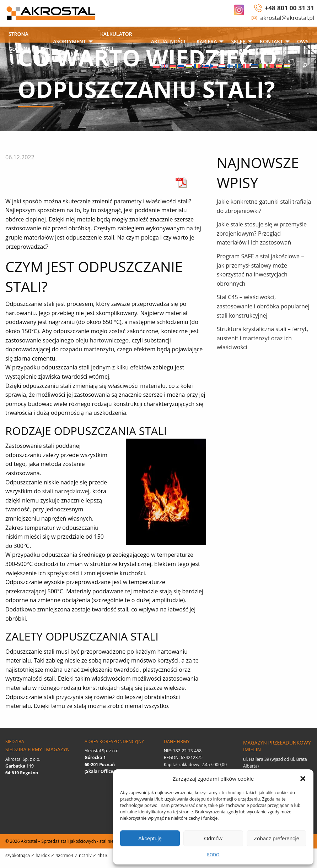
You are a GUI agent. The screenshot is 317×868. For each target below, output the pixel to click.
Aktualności (168, 41)
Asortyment (69, 41)
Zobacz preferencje (276, 838)
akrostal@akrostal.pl (287, 18)
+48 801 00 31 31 (289, 8)
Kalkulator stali (116, 41)
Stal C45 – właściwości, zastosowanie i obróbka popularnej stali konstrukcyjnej (263, 306)
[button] (303, 779)
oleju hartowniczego (102, 340)
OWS (303, 41)
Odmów (213, 838)
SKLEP (238, 41)
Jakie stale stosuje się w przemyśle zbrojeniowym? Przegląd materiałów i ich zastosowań (262, 233)
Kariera (207, 41)
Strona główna (20, 41)
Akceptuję (150, 838)
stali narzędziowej (66, 491)
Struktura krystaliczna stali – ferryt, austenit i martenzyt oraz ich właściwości (263, 338)
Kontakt (271, 41)
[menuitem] (25, 42)
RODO (213, 855)
